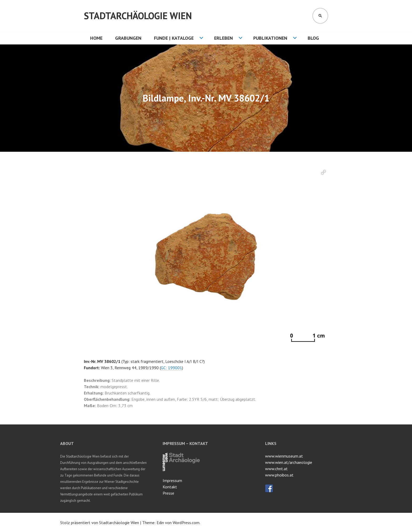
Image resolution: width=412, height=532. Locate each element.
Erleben (223, 38)
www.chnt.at (276, 469)
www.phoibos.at (279, 475)
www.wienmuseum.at (284, 456)
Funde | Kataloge (174, 38)
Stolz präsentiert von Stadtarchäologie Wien (100, 523)
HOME (96, 38)
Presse (168, 493)
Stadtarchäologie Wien (138, 16)
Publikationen (270, 38)
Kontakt (170, 487)
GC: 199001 (171, 368)
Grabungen (128, 38)
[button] (323, 172)
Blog (313, 38)
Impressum (172, 480)
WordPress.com (186, 523)
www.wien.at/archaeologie (289, 462)
